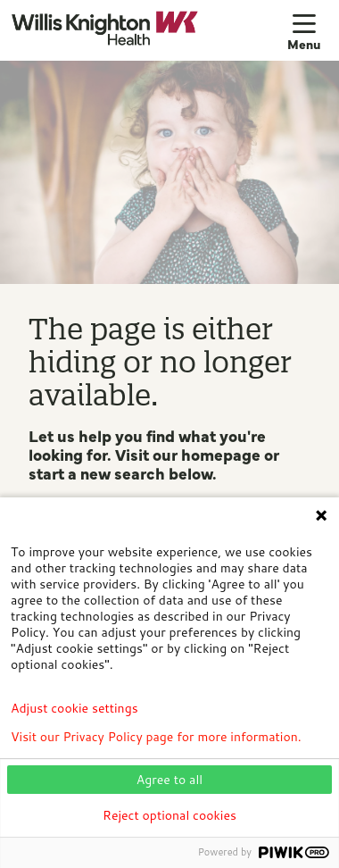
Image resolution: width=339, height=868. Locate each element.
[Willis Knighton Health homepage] (149, 30)
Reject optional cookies (169, 815)
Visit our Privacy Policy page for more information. (156, 737)
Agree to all (169, 780)
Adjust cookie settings (74, 708)
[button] (308, 30)
